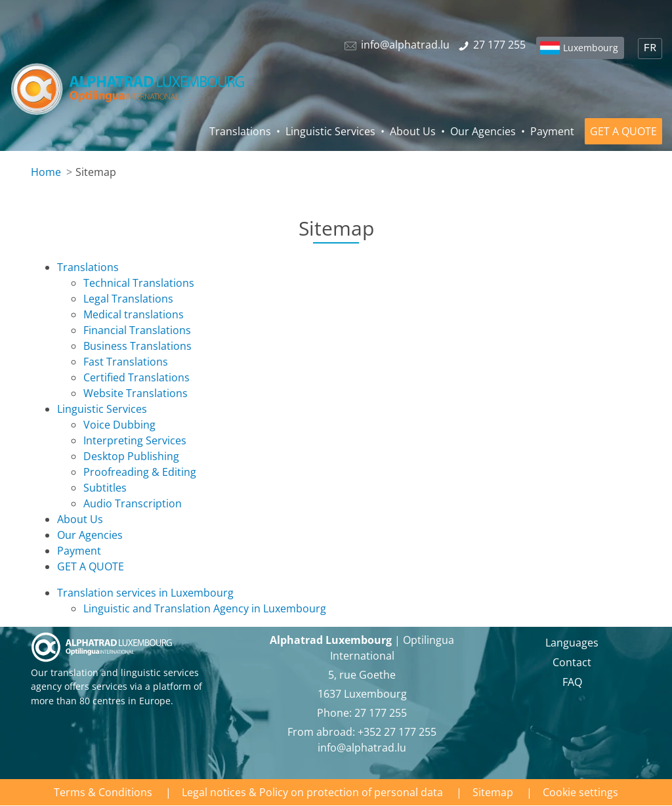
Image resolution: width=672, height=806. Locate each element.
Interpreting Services (135, 440)
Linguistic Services (330, 131)
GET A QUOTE (623, 131)
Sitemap (493, 792)
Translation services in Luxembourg (145, 593)
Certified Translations (136, 377)
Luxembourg (591, 48)
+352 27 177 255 (397, 732)
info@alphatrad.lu (362, 748)
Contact (572, 662)
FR (650, 49)
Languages (572, 643)
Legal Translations (128, 299)
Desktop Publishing (131, 456)
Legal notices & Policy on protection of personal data (312, 792)
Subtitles (105, 488)
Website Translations (136, 393)
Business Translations (137, 346)
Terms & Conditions (103, 792)
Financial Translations (137, 330)
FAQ (572, 682)
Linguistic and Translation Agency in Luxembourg (205, 608)
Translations (240, 131)
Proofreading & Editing (140, 472)
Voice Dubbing (119, 425)
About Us (413, 131)
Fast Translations (126, 362)
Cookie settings (580, 792)
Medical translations (134, 314)
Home (46, 172)
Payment (552, 131)
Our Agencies (483, 131)
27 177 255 (381, 713)
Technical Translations (139, 283)
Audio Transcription (133, 503)
